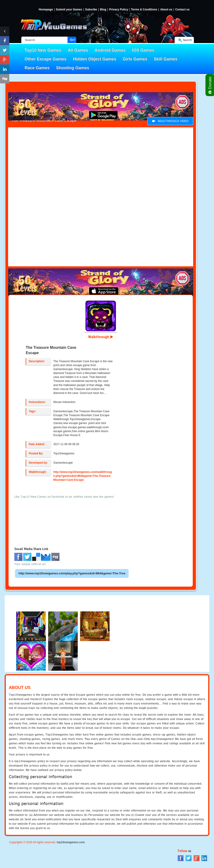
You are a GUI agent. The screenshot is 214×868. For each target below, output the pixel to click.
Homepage (46, 10)
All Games (78, 50)
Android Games (110, 50)
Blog (103, 10)
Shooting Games (73, 68)
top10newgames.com (71, 842)
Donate (210, 85)
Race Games (37, 68)
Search (187, 40)
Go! (73, 40)
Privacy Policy (119, 10)
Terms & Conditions (144, 10)
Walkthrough (101, 337)
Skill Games (166, 59)
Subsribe (91, 10)
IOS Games (143, 50)
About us (166, 10)
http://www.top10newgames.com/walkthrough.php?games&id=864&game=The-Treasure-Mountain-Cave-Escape (82, 476)
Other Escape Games (46, 59)
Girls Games (135, 59)
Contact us (182, 10)
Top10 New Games (43, 50)
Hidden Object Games (95, 59)
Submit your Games (69, 10)
